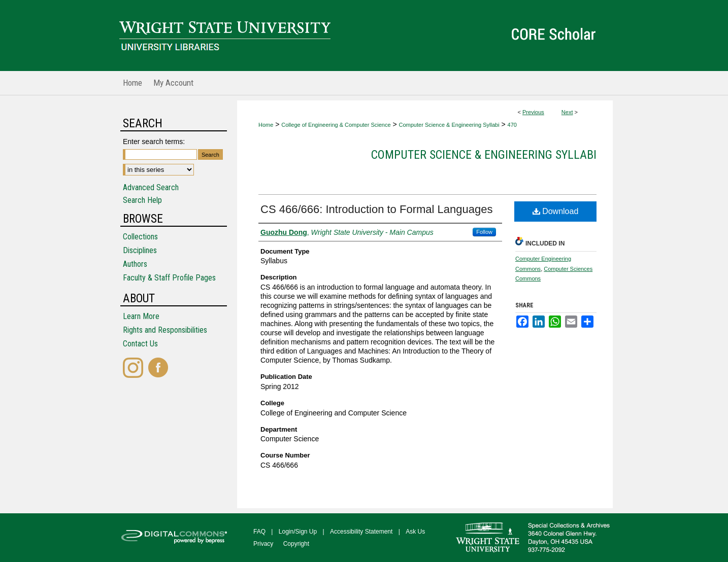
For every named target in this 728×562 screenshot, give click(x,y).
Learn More (141, 316)
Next (567, 112)
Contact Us (140, 344)
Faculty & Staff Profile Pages (169, 278)
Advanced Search (151, 187)
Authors (135, 264)
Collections (140, 237)
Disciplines (140, 250)
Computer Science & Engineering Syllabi (449, 125)
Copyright (296, 544)
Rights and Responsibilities (165, 330)
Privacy (263, 544)
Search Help (142, 200)
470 (512, 125)
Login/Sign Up (298, 532)
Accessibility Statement (361, 532)
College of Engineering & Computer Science (336, 125)
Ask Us (415, 532)
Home (266, 125)
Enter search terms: (154, 142)
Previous (533, 112)
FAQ (259, 532)
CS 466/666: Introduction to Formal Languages (376, 209)
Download (556, 211)
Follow (484, 232)
